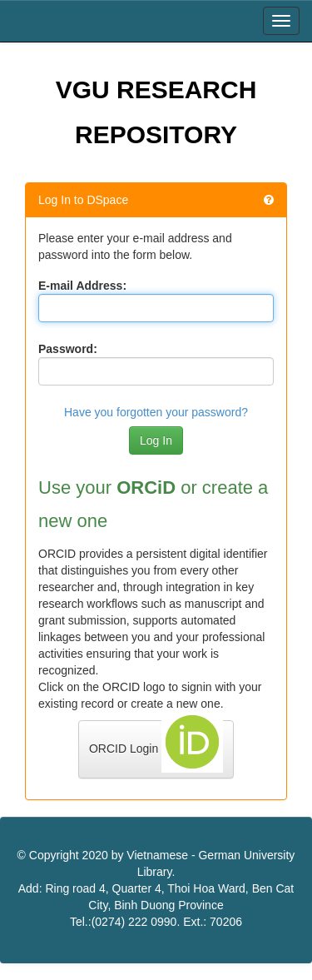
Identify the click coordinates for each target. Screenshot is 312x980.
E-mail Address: (82, 286)
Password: (68, 349)
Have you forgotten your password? (156, 412)
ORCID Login (156, 746)
